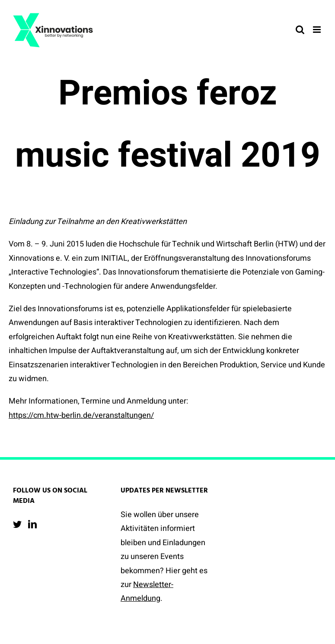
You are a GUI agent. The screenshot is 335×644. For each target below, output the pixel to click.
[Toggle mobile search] (300, 30)
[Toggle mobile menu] (317, 30)
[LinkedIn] (32, 524)
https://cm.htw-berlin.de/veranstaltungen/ (81, 415)
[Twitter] (17, 524)
